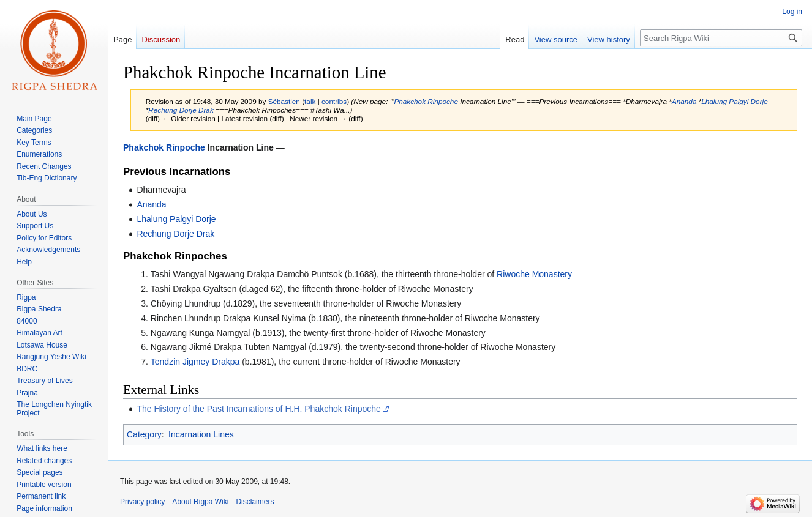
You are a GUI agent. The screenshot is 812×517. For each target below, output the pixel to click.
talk (310, 101)
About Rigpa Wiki (200, 502)
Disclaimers (255, 502)
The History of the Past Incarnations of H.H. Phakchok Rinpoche (258, 409)
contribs (334, 101)
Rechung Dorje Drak (181, 110)
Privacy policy (142, 502)
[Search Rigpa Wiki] (721, 38)
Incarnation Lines (201, 434)
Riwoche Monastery (534, 274)
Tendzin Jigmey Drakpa (195, 362)
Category (144, 434)
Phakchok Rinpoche (426, 101)
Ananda (684, 101)
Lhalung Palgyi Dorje (734, 101)
